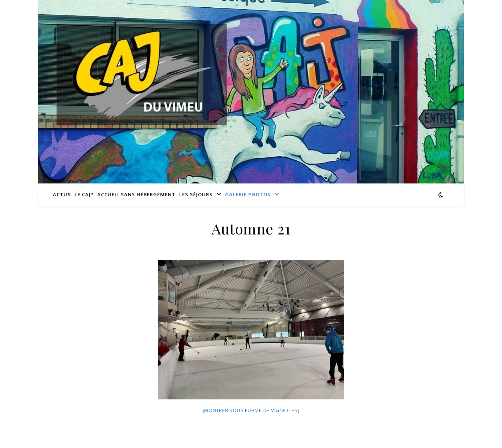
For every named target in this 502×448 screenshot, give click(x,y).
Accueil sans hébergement (136, 194)
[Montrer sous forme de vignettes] (251, 410)
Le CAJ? (84, 194)
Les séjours (196, 194)
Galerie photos (248, 194)
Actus (62, 194)
